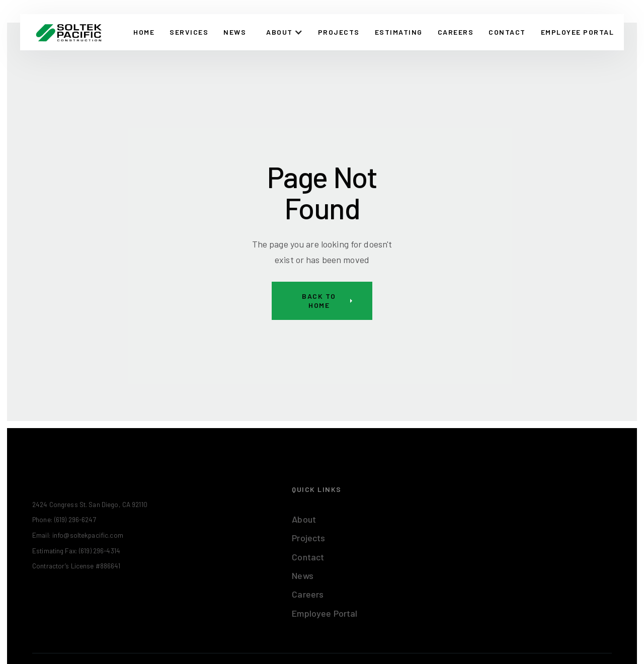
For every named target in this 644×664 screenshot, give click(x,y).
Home (144, 32)
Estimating (399, 32)
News (235, 32)
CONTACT (507, 32)
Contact (308, 557)
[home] (69, 32)
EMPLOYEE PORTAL (578, 32)
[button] (285, 32)
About (304, 519)
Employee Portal (325, 613)
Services (189, 32)
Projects (339, 32)
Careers (456, 32)
